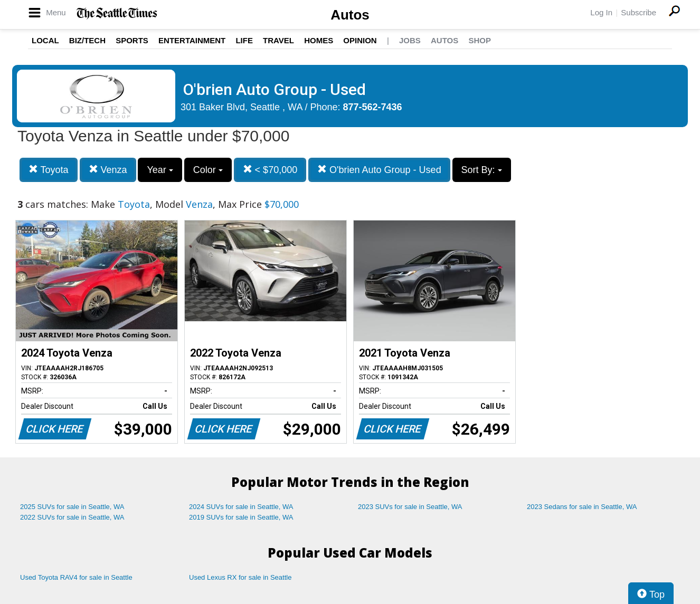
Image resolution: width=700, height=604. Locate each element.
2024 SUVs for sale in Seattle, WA (241, 507)
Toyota (49, 170)
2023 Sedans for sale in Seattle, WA (582, 507)
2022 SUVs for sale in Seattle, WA (72, 517)
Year (160, 170)
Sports (132, 40)
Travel (278, 40)
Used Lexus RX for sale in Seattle (240, 577)
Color (208, 170)
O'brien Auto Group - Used (379, 170)
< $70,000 (270, 170)
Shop (480, 40)
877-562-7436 (373, 107)
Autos (350, 15)
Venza (108, 170)
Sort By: (482, 170)
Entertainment (192, 40)
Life (244, 40)
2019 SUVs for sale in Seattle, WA (241, 517)
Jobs (410, 40)
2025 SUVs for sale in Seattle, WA (72, 507)
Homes (319, 40)
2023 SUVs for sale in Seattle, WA (410, 507)
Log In (601, 12)
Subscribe (638, 12)
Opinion (360, 40)
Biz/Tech (87, 40)
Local (45, 40)
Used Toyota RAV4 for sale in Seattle (76, 577)
